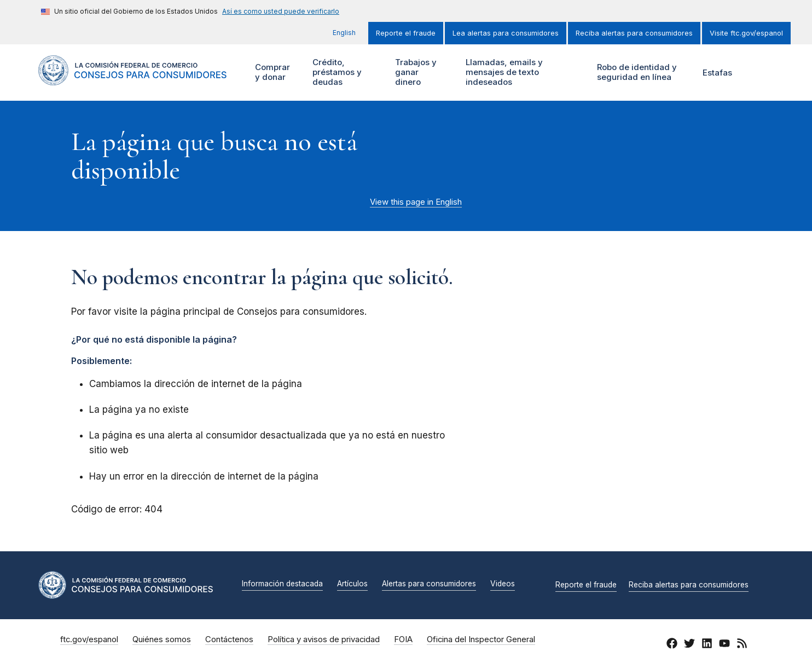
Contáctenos (229, 639)
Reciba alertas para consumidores (634, 33)
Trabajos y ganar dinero (415, 73)
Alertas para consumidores (429, 584)
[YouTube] (724, 645)
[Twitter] (689, 645)
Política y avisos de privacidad (324, 639)
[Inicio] (133, 79)
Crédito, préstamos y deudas (336, 73)
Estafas (717, 73)
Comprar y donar (277, 73)
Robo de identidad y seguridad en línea (641, 73)
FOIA (403, 639)
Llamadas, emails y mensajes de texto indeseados (503, 73)
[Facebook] (672, 645)
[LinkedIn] (707, 645)
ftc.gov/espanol (89, 639)
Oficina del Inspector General (481, 639)
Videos (503, 584)
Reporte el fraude (406, 33)
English (344, 33)
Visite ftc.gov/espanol (746, 33)
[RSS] (742, 645)
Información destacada (282, 584)
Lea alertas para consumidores (506, 33)
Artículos (352, 584)
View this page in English (416, 202)
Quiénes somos (162, 639)
